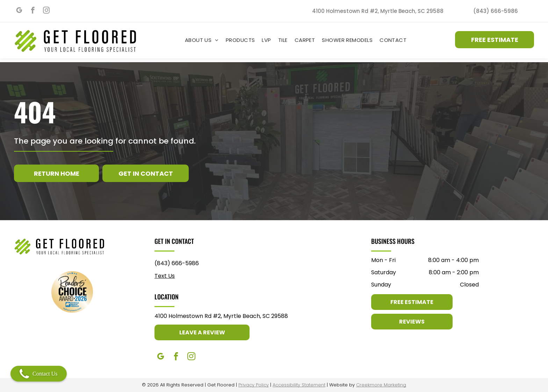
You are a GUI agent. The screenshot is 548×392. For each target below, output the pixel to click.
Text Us (165, 276)
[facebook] (33, 11)
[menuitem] (202, 40)
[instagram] (46, 11)
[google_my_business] (19, 11)
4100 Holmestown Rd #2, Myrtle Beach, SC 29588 (221, 316)
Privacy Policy (254, 385)
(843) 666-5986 (177, 263)
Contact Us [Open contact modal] (39, 374)
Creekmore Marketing (381, 385)
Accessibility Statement (299, 385)
